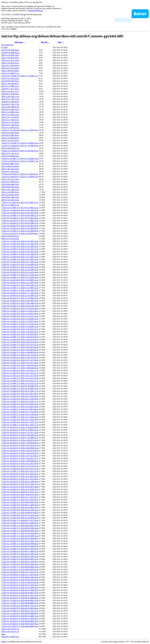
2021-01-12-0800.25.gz (10, 86)
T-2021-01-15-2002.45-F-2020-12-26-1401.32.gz (20, 241)
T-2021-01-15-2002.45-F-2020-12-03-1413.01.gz (20, 339)
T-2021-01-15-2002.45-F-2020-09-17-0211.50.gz (20, 492)
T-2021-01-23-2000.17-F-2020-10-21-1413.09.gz (20, 412)
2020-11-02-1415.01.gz (10, 631)
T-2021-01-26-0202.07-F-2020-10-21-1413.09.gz (20, 479)
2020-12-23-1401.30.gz (10, 78)
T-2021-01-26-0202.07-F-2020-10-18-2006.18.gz (20, 489)
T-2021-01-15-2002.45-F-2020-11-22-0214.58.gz (20, 308)
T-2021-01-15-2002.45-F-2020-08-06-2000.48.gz (20, 613)
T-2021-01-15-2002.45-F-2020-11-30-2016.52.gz (20, 329)
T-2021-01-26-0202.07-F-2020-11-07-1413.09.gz (20, 456)
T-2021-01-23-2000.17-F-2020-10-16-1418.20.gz (20, 533)
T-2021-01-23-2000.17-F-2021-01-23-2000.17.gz (20, 76)
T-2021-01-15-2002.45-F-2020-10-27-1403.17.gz (20, 391)
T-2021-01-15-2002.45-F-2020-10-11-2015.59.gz (20, 497)
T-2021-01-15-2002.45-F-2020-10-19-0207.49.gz (20, 404)
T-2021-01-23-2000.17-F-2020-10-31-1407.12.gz (20, 425)
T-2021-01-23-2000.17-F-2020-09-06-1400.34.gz (20, 528)
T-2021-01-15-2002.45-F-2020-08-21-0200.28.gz (20, 505)
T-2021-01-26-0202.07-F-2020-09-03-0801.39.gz (20, 593)
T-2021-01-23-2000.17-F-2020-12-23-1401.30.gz (20, 252)
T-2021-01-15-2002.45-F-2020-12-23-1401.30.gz (20, 244)
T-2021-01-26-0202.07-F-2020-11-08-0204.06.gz (20, 461)
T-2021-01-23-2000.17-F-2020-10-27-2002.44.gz (20, 417)
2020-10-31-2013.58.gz (10, 60)
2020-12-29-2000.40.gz (10, 138)
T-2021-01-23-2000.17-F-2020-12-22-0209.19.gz (20, 254)
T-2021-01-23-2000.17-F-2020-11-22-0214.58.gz (20, 311)
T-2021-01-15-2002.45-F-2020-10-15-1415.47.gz (20, 469)
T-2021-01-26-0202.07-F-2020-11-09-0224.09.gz (20, 443)
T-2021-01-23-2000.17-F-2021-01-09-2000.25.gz (20, 215)
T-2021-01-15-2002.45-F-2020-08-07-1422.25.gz (20, 606)
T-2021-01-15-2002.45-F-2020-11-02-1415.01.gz (20, 373)
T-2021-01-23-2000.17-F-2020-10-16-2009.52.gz (20, 536)
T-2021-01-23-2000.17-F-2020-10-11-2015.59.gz (20, 500)
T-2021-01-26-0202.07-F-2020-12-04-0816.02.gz (20, 448)
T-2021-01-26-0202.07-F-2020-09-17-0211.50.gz (20, 595)
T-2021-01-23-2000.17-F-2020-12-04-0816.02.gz (20, 352)
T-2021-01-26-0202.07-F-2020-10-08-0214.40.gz (20, 582)
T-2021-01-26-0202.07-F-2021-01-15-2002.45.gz (20, 174)
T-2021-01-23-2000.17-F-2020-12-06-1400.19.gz (20, 306)
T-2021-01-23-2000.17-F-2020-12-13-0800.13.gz (20, 288)
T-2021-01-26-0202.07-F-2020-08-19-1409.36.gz (20, 619)
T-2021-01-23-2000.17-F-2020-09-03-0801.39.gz (20, 526)
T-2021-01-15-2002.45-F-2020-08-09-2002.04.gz (20, 564)
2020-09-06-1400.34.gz (10, 197)
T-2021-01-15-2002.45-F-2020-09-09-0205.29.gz (20, 502)
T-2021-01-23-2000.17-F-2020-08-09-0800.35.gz (20, 567)
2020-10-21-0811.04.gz (10, 195)
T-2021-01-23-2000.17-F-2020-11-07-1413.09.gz (20, 363)
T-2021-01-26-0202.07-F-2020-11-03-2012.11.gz (20, 458)
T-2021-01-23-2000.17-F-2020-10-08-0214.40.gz (20, 513)
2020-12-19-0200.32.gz (10, 156)
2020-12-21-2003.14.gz (10, 115)
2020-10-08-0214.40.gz (10, 166)
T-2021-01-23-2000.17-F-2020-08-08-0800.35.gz (20, 603)
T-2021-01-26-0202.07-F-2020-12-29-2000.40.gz (20, 233)
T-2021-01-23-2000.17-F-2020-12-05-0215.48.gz (20, 347)
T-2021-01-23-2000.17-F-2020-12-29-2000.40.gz (20, 231)
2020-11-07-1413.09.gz (10, 117)
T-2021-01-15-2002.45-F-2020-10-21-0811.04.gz (20, 394)
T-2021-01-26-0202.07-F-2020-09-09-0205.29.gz (20, 580)
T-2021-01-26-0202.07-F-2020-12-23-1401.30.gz (20, 272)
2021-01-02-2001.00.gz (10, 50)
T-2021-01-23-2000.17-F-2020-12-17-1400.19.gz (20, 275)
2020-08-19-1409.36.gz (10, 102)
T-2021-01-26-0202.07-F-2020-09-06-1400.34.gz (20, 577)
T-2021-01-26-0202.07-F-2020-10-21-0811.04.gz (20, 476)
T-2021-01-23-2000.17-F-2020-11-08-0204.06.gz (20, 368)
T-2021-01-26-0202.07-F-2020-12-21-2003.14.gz (20, 283)
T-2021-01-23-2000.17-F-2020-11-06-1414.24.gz (20, 355)
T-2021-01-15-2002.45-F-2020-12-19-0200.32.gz (20, 264)
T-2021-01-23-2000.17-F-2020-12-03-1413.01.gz (20, 345)
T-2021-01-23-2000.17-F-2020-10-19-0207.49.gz (20, 407)
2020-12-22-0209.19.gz (10, 55)
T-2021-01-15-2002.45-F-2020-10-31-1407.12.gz (20, 422)
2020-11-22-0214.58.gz (10, 140)
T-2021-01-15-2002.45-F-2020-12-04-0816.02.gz (20, 350)
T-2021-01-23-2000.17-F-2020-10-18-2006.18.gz (20, 389)
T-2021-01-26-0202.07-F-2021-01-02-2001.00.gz (20, 226)
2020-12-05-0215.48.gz (10, 68)
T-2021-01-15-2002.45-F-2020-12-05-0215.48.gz (20, 342)
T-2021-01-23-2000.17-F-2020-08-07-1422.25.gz (20, 611)
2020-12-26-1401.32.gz (10, 200)
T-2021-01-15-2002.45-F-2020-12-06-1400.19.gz (20, 303)
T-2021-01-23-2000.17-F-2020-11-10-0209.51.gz (20, 327)
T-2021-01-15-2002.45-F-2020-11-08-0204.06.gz (20, 365)
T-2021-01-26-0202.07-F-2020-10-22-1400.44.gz (20, 482)
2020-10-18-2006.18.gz (10, 109)
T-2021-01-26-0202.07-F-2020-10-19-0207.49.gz (20, 487)
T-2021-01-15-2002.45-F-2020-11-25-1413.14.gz (20, 316)
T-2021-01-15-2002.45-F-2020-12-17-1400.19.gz (20, 262)
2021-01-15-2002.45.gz (10, 128)
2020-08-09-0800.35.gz (10, 184)
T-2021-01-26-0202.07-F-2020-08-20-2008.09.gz (20, 598)
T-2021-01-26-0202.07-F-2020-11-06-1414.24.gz (20, 453)
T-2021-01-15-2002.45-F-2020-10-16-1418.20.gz (20, 515)
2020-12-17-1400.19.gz (10, 120)
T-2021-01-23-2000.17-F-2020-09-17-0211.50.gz (20, 520)
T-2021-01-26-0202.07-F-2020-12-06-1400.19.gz (20, 435)
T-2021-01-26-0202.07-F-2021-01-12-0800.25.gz (20, 177)
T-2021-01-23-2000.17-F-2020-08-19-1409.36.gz (20, 562)
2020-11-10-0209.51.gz (10, 192)
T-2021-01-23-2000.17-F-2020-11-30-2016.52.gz (20, 332)
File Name (19, 42)
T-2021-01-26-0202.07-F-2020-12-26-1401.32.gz (20, 267)
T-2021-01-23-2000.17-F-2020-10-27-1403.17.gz (20, 401)
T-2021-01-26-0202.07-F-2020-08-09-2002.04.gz (20, 624)
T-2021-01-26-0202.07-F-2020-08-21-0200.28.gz (20, 590)
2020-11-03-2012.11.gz (10, 91)
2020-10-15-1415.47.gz (10, 153)
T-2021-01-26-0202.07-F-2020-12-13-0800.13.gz (20, 298)
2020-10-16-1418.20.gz (10, 239)
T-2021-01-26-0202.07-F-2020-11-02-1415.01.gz (20, 466)
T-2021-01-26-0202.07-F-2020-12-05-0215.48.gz (20, 451)
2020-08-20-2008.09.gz (10, 53)
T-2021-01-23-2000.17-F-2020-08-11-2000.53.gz (20, 554)
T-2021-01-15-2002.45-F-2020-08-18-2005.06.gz (20, 546)
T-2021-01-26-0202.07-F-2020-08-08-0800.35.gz (20, 626)
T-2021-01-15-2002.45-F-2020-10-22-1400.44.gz (20, 399)
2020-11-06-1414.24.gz (10, 169)
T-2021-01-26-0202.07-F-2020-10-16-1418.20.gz (20, 585)
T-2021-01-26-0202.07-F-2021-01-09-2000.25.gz (20, 223)
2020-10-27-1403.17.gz (10, 104)
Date (60, 42)
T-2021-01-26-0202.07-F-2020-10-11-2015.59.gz (20, 575)
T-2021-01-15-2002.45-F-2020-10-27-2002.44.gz (20, 420)
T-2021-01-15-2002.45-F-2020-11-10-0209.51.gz (20, 319)
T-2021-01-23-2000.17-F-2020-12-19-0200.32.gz (20, 277)
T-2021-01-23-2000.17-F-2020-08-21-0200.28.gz (20, 523)
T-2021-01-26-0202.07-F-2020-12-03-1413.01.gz (20, 445)
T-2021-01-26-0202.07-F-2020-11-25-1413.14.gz (20, 432)
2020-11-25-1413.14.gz (10, 179)
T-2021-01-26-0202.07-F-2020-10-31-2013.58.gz (20, 463)
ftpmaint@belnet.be (36, 11)
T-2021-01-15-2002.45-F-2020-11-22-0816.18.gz (20, 314)
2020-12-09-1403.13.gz (10, 97)
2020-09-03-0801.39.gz (10, 164)
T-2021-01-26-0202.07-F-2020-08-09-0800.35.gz (20, 621)
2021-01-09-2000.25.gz (10, 107)
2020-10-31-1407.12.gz (10, 99)
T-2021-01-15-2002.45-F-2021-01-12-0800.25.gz (20, 146)
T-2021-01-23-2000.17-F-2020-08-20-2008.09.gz (20, 544)
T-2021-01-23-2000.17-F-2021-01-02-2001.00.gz (20, 218)
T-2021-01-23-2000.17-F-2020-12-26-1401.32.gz (20, 249)
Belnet (4, 642)
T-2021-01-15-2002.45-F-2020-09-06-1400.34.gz (20, 510)
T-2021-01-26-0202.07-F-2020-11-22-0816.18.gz (20, 430)
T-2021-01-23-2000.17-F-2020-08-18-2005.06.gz (20, 549)
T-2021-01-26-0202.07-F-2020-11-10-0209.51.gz (20, 438)
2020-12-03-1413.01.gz (10, 629)
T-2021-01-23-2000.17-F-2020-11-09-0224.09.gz (20, 337)
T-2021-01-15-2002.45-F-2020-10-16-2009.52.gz (20, 518)
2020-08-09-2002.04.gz (10, 81)
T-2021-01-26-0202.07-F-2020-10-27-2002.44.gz (20, 474)
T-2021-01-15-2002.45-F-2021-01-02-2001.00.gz (20, 213)
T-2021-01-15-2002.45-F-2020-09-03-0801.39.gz (20, 507)
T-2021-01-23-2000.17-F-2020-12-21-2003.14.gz (20, 259)
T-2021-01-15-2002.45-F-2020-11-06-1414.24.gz (20, 358)
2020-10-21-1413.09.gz (10, 122)
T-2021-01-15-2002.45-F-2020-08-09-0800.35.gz (20, 559)
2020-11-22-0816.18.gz (10, 58)
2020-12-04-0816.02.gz (10, 236)
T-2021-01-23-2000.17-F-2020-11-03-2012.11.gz (20, 381)
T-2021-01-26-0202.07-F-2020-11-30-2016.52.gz (20, 440)
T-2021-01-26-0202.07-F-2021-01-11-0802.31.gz (20, 221)
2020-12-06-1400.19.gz (10, 190)
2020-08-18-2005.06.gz (10, 135)
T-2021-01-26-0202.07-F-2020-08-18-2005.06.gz (20, 608)
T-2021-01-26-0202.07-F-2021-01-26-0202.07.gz (20, 151)
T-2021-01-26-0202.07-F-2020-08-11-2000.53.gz (20, 616)
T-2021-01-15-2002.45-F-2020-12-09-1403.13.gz (20, 285)
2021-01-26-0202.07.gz (10, 148)
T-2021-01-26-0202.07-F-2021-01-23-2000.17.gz (20, 161)
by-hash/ (5, 47)
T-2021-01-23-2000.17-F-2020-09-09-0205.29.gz (20, 531)
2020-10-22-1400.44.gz (10, 125)
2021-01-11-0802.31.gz (10, 205)
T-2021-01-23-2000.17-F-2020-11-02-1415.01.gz (20, 383)
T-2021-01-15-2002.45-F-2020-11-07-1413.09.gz (20, 360)
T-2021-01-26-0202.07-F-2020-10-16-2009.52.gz (20, 588)
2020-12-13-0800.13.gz (10, 112)
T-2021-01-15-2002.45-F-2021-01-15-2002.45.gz (20, 130)
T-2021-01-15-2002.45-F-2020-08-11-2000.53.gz (20, 551)
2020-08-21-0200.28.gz (10, 94)
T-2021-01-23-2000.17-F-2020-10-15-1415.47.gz (20, 471)
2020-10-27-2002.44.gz (10, 65)
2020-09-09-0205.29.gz (10, 187)
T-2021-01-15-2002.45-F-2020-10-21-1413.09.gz (20, 396)
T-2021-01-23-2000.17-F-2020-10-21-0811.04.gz (20, 409)
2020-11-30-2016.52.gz (10, 63)
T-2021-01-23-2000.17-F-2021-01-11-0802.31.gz (20, 208)
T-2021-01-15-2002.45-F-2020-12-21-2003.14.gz (20, 257)
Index (3, 634)
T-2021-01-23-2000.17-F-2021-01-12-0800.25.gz (20, 159)
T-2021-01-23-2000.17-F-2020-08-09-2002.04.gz (20, 569)
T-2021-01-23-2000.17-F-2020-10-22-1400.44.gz (20, 414)
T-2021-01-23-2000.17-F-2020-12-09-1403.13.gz (20, 290)
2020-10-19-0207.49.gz (10, 133)
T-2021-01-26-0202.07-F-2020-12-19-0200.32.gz (20, 296)
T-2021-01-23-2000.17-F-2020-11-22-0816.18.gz (20, 321)
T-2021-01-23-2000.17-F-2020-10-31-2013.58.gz (20, 378)
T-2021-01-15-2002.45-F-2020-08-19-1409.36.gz (20, 557)
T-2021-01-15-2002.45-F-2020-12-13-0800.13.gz (20, 280)
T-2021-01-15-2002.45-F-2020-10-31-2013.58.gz (20, 376)
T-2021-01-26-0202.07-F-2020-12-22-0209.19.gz (20, 270)
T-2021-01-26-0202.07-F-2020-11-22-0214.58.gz (20, 427)
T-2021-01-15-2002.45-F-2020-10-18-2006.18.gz (20, 386)
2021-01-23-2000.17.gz (10, 73)
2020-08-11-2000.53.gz (10, 637)
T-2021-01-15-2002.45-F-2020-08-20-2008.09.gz (20, 538)
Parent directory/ (8, 45)
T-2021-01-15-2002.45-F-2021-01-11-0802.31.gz (20, 202)
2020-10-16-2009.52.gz (10, 182)
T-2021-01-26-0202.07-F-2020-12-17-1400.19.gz (20, 293)
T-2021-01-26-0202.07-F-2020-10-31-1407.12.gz (20, 541)
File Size (44, 42)
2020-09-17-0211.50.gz (10, 89)
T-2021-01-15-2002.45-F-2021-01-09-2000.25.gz (20, 210)
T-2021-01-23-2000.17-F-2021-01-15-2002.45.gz (20, 143)
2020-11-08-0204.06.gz (10, 84)
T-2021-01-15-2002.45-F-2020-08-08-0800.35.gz (20, 600)
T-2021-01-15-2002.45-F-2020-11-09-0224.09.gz (20, 334)
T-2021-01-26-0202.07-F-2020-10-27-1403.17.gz (20, 484)
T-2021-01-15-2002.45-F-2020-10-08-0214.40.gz (20, 495)
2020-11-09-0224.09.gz (10, 71)
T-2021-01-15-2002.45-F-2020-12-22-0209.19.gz (20, 246)
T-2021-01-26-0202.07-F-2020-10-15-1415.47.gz (20, 572)
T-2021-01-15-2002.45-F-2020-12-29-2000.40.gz (20, 228)
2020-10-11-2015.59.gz (10, 171)
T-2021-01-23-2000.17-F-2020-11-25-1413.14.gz (20, 324)
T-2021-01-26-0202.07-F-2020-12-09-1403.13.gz (20, 301)
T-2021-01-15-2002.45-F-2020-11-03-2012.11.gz (20, 370)
